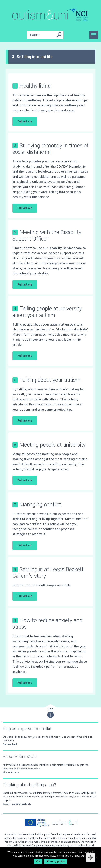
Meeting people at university (53, 445)
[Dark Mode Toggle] (90, 857)
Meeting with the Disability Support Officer (47, 236)
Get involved (10, 744)
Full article (25, 121)
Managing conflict (40, 505)
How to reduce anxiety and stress (47, 624)
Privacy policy (56, 861)
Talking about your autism (50, 380)
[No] (96, 858)
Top (50, 713)
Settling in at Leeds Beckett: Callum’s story (48, 573)
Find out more (11, 772)
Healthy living (35, 86)
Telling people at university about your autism (47, 312)
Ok (38, 861)
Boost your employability (17, 804)
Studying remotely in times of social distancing (50, 149)
